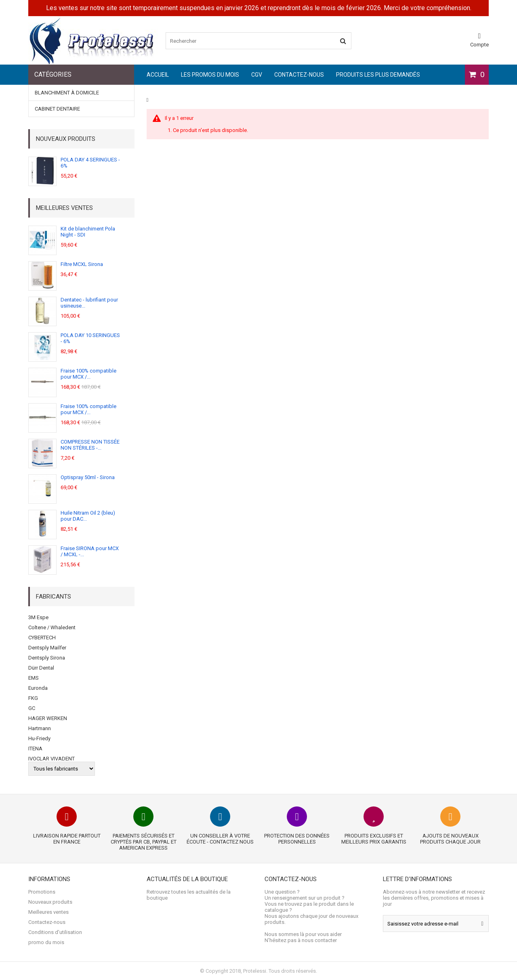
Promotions (42, 892)
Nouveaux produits (66, 139)
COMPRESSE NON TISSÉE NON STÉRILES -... (90, 445)
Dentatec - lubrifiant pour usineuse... (89, 303)
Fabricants (54, 597)
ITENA (35, 749)
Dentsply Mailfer (47, 648)
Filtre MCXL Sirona (82, 264)
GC (32, 708)
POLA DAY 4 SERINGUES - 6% (90, 163)
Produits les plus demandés (378, 75)
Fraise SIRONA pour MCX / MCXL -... (90, 551)
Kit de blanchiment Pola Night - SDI (88, 232)
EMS (34, 678)
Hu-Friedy (39, 738)
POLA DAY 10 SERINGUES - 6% (90, 338)
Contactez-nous (299, 75)
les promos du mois (210, 75)
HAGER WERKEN (48, 718)
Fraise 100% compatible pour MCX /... (88, 374)
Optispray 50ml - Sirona (88, 477)
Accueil (158, 75)
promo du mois (46, 942)
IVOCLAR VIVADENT (51, 759)
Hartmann (40, 728)
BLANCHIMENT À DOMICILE (67, 93)
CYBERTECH (42, 638)
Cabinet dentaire (57, 109)
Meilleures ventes (64, 208)
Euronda (38, 688)
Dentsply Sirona (47, 658)
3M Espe (38, 617)
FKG (33, 698)
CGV (257, 75)
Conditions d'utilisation (55, 932)
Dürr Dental (41, 668)
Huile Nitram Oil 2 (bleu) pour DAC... (88, 516)
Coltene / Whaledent (52, 627)
